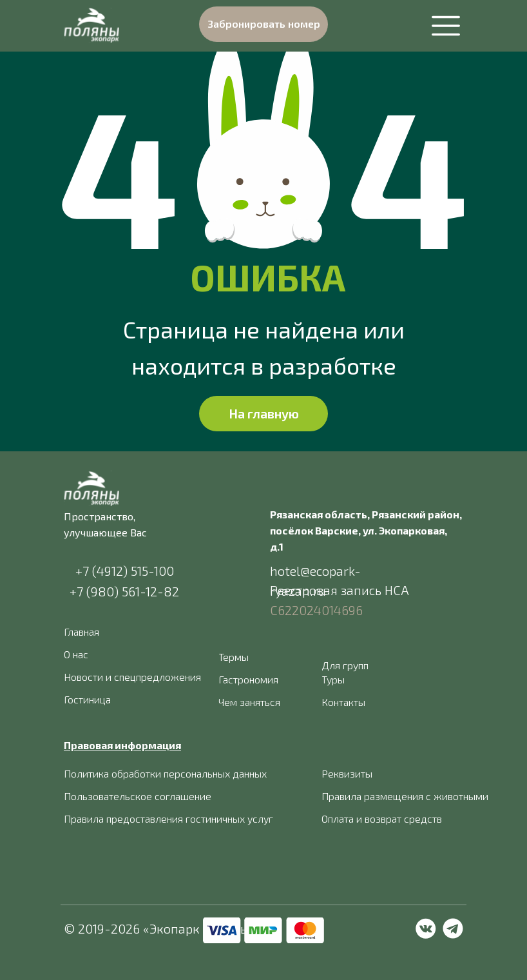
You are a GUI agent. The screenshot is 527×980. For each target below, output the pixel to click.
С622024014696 (316, 610)
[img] (91, 25)
